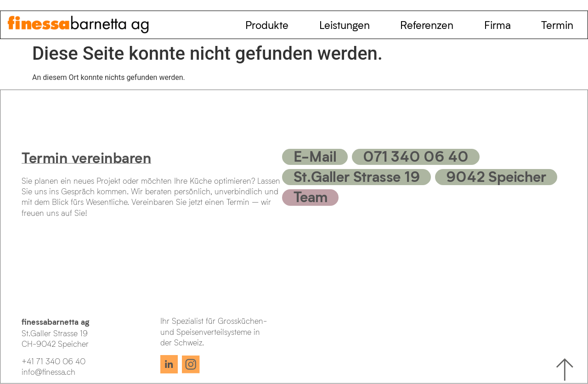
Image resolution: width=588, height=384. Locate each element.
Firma (498, 25)
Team (311, 196)
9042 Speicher (496, 176)
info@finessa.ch (48, 372)
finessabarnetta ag (55, 322)
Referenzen (427, 25)
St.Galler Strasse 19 (357, 176)
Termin (557, 25)
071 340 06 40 (416, 156)
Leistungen (345, 25)
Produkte (267, 25)
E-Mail (315, 156)
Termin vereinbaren (86, 157)
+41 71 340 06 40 (54, 361)
